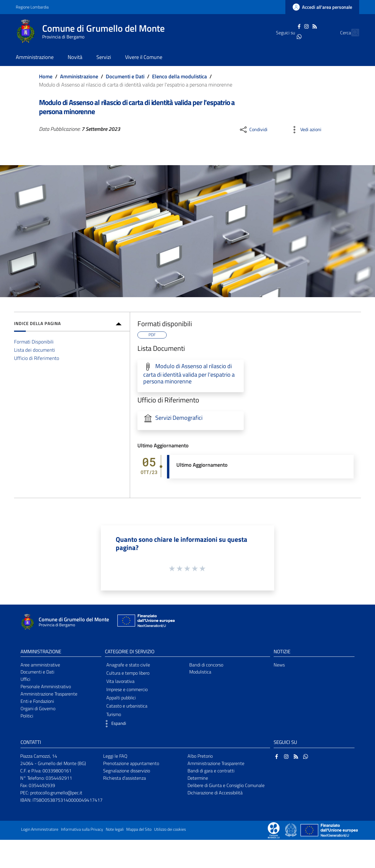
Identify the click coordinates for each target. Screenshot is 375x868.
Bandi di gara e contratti (211, 771)
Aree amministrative (40, 665)
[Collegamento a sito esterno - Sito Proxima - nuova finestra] (274, 830)
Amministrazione (79, 76)
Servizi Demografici (179, 418)
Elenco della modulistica (179, 76)
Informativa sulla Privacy (82, 829)
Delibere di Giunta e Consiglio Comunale (226, 785)
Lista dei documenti (35, 350)
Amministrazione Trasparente (49, 694)
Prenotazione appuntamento (131, 763)
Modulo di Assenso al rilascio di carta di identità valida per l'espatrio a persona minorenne (189, 374)
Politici (27, 716)
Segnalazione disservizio (127, 771)
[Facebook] (289, 26)
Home (46, 76)
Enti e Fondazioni (37, 701)
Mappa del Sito (139, 829)
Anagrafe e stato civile (128, 665)
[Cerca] (352, 33)
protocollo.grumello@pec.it (56, 793)
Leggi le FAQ (115, 756)
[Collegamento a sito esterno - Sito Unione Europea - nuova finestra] (145, 622)
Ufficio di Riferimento (37, 358)
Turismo (114, 714)
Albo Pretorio (200, 756)
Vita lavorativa (120, 681)
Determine (198, 778)
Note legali (115, 829)
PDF (152, 335)
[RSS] (304, 26)
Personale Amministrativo (46, 686)
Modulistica (200, 672)
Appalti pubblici (121, 698)
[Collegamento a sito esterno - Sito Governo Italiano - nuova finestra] (291, 830)
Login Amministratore (40, 829)
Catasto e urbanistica (127, 706)
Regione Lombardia (32, 7)
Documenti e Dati (125, 76)
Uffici (25, 679)
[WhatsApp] (289, 36)
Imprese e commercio (127, 689)
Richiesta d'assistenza (125, 778)
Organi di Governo (38, 708)
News (279, 665)
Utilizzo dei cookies (170, 829)
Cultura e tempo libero (128, 673)
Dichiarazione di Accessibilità (215, 793)
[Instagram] (296, 26)
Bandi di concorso (206, 665)
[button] (114, 724)
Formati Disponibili (34, 342)
